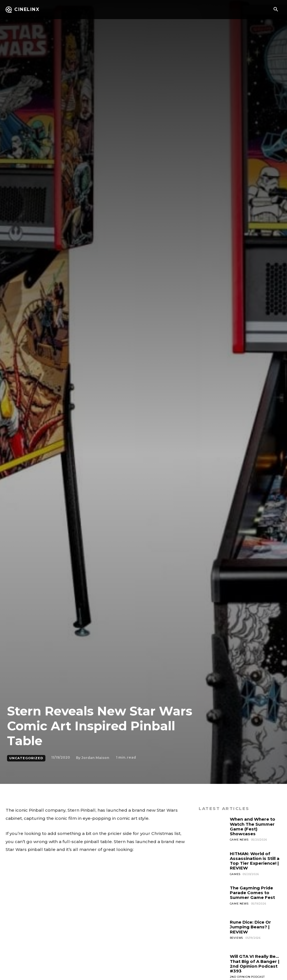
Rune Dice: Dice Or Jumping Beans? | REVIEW (250, 927)
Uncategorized (26, 758)
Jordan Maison (95, 758)
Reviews (237, 938)
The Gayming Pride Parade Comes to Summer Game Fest (252, 893)
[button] (276, 10)
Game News (239, 840)
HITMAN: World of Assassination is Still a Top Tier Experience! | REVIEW (255, 861)
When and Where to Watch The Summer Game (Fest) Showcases (253, 826)
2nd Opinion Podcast (247, 977)
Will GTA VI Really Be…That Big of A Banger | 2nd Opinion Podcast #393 (255, 964)
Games (235, 874)
